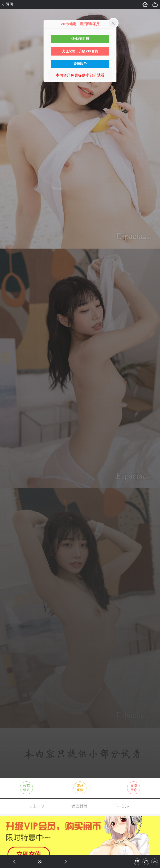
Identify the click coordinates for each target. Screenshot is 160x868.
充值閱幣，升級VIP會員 (80, 51)
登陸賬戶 (80, 64)
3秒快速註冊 (80, 39)
